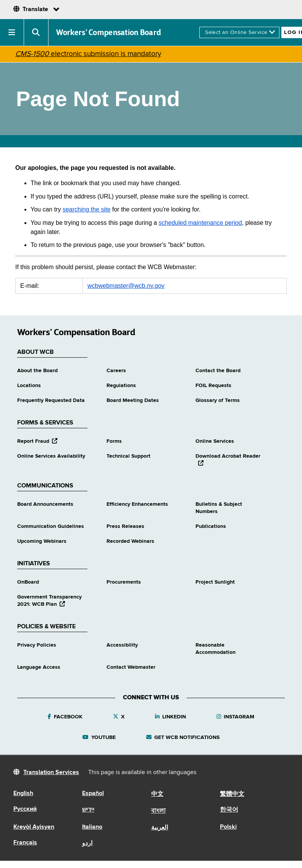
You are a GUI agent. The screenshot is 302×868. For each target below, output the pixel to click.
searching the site (86, 209)
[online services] (239, 32)
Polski (228, 827)
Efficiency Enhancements (137, 504)
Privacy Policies (37, 645)
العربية (160, 828)
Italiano (92, 827)
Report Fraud (37, 441)
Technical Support (128, 456)
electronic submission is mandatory (88, 54)
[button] (12, 32)
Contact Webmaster (131, 667)
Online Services (215, 441)
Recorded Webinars (130, 541)
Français (25, 843)
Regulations (121, 386)
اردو (87, 844)
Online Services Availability (51, 456)
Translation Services (51, 773)
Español (93, 794)
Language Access (39, 667)
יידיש (88, 810)
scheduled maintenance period (200, 223)
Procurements (124, 582)
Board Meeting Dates (133, 400)
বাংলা (158, 811)
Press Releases (125, 526)
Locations (29, 386)
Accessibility (122, 645)
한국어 (229, 810)
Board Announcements (45, 504)
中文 (157, 794)
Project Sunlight (215, 582)
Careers (116, 371)
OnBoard (28, 582)
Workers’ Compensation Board (109, 32)
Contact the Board (218, 371)
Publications (211, 526)
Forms (114, 441)
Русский (25, 809)
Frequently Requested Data (51, 400)
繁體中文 (232, 794)
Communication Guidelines (51, 526)
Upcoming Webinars (42, 541)
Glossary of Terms (218, 400)
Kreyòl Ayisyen (34, 827)
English (23, 794)
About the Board (37, 371)
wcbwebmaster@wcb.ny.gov (126, 286)
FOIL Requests (213, 386)
